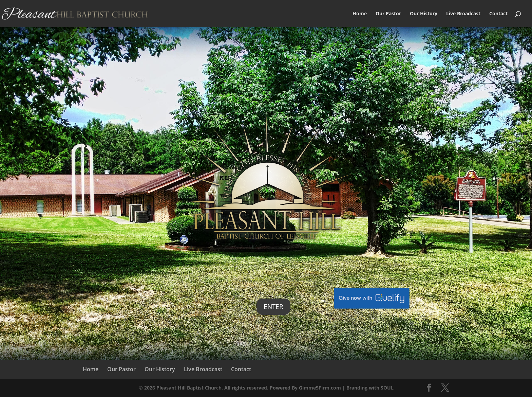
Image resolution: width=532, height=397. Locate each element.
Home (360, 14)
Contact (498, 14)
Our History (424, 14)
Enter (273, 307)
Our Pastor (388, 14)
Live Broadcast (463, 14)
